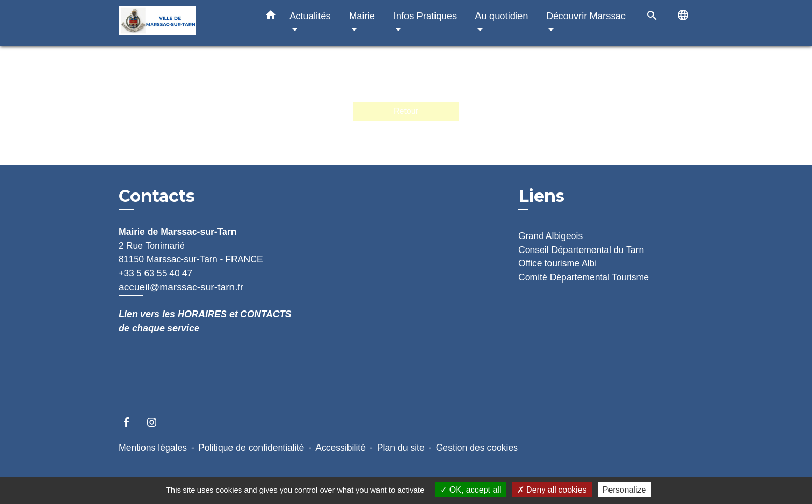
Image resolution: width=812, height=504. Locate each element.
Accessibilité (340, 448)
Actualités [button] (310, 16)
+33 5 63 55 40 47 (155, 273)
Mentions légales (153, 448)
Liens (541, 196)
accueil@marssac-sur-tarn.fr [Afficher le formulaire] (181, 287)
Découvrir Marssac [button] (586, 16)
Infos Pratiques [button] (425, 16)
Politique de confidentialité (251, 448)
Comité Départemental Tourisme (584, 277)
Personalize (625, 490)
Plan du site (401, 448)
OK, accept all (470, 490)
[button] (271, 17)
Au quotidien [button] (501, 16)
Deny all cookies (552, 490)
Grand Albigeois (550, 236)
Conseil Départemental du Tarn (581, 250)
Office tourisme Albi (557, 263)
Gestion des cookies (477, 448)
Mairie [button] (362, 16)
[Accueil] (183, 23)
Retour (406, 111)
